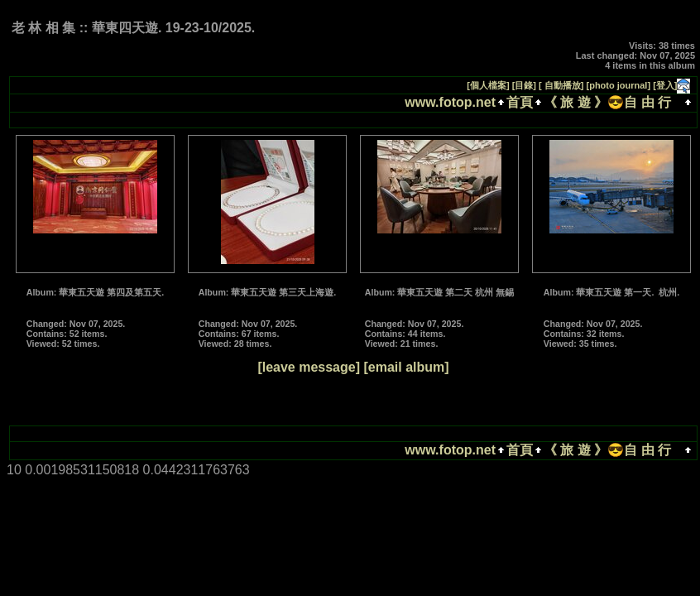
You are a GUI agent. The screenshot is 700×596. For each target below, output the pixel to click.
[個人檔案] (488, 85)
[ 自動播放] (561, 85)
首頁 (520, 102)
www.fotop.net (450, 102)
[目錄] (524, 85)
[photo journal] (619, 85)
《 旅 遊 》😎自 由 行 (611, 102)
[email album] (406, 367)
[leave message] (309, 367)
